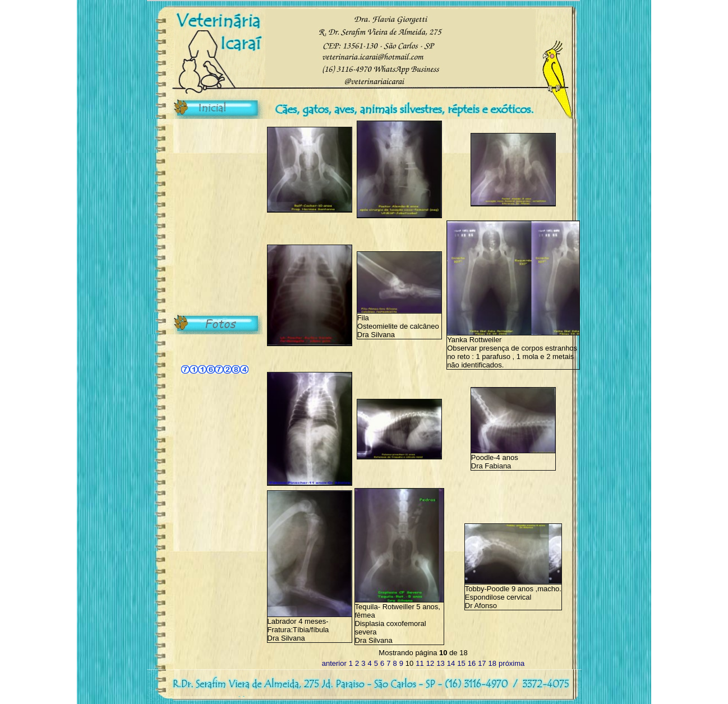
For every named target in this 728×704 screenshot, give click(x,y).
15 (461, 663)
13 (440, 663)
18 (492, 663)
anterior (334, 663)
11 (420, 663)
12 (430, 663)
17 (482, 663)
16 (472, 663)
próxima (512, 663)
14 (451, 663)
